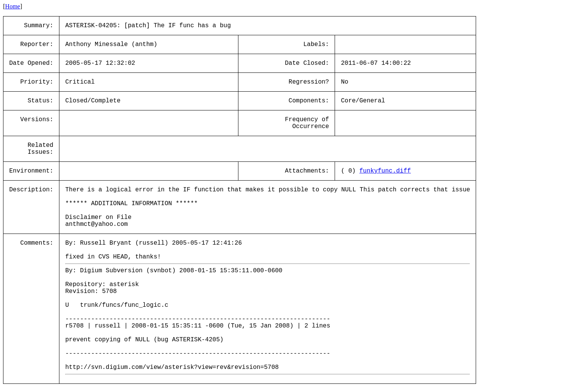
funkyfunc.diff (385, 171)
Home (12, 6)
